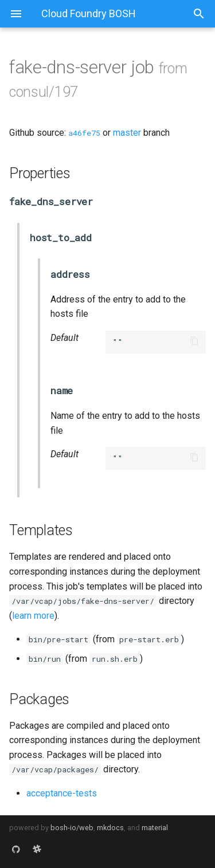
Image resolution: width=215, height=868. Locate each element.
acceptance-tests (62, 793)
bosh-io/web (72, 828)
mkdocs (110, 828)
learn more (33, 616)
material (155, 828)
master (127, 133)
